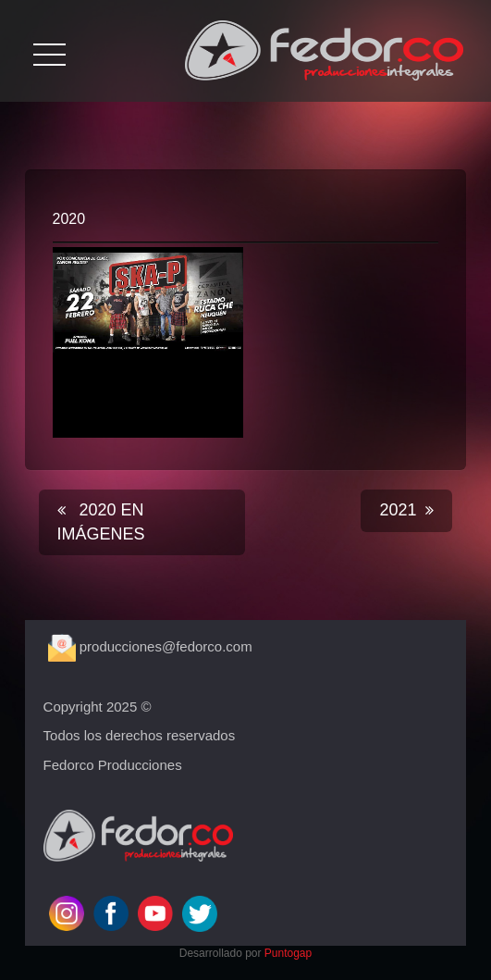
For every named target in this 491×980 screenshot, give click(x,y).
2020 (69, 219)
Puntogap (288, 953)
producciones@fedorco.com (150, 646)
